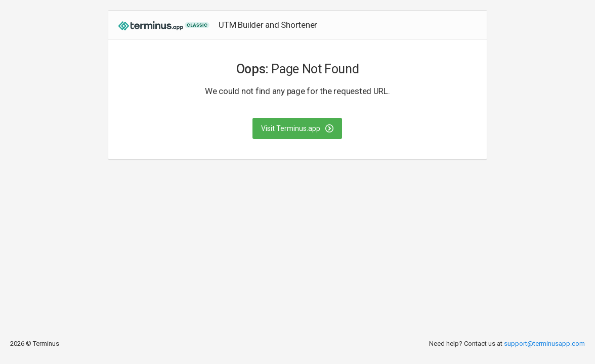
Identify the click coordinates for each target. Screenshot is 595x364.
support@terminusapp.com (544, 344)
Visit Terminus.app (297, 128)
